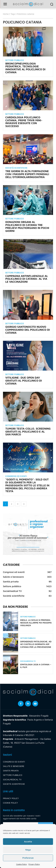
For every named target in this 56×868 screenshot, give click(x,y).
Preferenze (28, 858)
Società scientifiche (16, 168)
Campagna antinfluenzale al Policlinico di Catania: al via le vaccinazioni (27, 279)
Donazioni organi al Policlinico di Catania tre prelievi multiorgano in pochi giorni (27, 226)
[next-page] (24, 504)
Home (6, 14)
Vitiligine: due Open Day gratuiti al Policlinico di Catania (24, 381)
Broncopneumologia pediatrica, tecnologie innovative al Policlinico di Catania (25, 68)
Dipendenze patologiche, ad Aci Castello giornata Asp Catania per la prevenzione (36, 644)
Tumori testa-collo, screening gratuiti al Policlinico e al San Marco (28, 432)
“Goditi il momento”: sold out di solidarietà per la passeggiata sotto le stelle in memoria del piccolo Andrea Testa (27, 485)
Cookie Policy (22, 864)
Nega (28, 850)
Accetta (28, 842)
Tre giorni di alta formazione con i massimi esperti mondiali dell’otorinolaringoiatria (27, 174)
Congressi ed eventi (16, 476)
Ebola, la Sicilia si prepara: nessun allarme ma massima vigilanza (36, 623)
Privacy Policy (34, 864)
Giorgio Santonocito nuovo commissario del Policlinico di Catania (28, 330)
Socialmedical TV (28, 661)
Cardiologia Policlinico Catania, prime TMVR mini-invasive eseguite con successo (24, 122)
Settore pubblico (15, 60)
